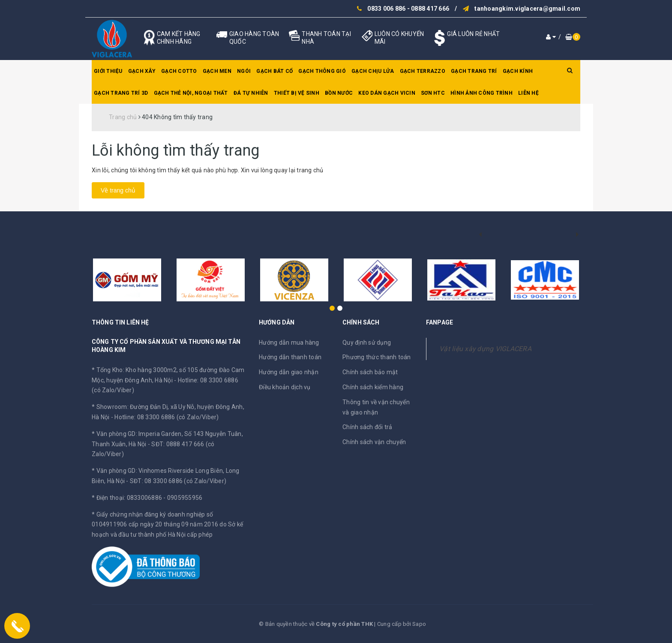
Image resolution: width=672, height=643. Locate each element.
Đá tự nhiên (251, 93)
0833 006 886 (386, 9)
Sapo (419, 624)
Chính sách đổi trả (367, 427)
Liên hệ (528, 93)
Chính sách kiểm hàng (373, 387)
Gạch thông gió (322, 71)
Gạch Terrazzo (423, 71)
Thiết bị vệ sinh (297, 93)
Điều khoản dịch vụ (285, 387)
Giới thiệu (108, 71)
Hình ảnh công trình (481, 93)
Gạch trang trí (474, 71)
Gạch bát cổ (274, 71)
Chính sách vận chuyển (374, 442)
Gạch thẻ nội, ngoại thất (191, 93)
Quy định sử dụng (367, 343)
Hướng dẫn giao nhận (289, 372)
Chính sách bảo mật (370, 372)
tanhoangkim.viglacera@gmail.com (527, 9)
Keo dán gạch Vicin (387, 93)
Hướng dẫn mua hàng (289, 343)
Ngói (244, 71)
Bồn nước (339, 93)
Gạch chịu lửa (373, 71)
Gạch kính (518, 71)
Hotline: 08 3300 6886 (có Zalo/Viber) (166, 417)
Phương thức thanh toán (377, 357)
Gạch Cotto (179, 71)
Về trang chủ (118, 190)
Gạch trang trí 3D (121, 93)
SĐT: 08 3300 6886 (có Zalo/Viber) (178, 481)
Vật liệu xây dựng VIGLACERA (485, 349)
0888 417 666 (430, 9)
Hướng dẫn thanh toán (290, 357)
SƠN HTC (433, 93)
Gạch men (217, 71)
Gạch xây (142, 71)
